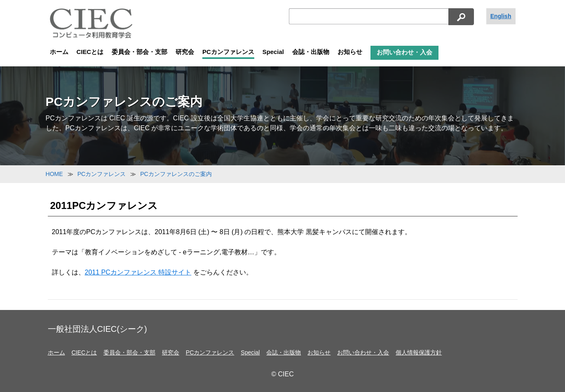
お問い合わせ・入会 (404, 52)
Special (273, 52)
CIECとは (90, 52)
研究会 (185, 52)
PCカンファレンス (228, 52)
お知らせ (350, 52)
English (501, 16)
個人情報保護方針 (419, 352)
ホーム (59, 52)
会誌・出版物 (311, 52)
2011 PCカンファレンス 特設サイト (138, 272)
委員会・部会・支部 (139, 52)
